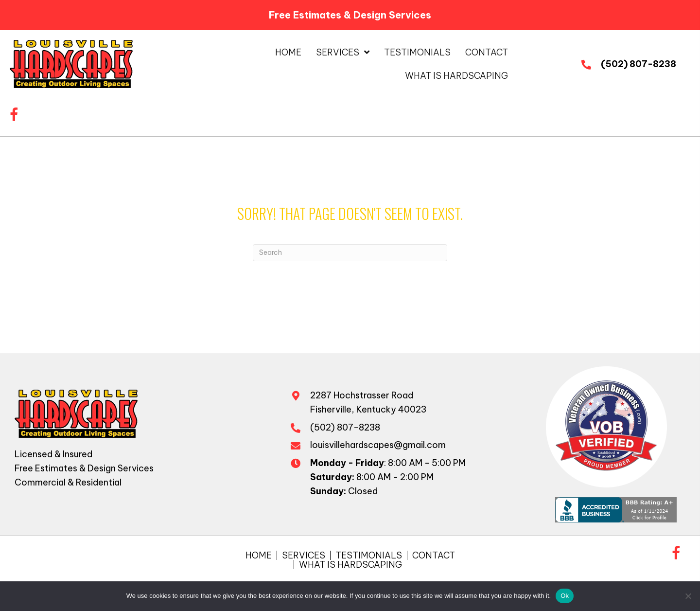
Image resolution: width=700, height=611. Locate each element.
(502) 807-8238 (639, 64)
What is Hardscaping (350, 565)
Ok (565, 596)
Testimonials (369, 555)
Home (259, 555)
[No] (688, 596)
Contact (434, 555)
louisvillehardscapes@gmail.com (378, 445)
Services (304, 555)
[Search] (350, 253)
